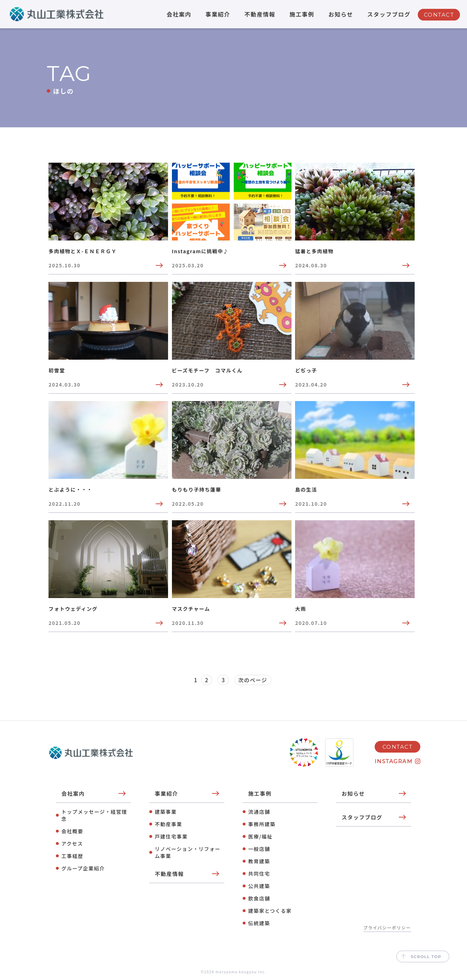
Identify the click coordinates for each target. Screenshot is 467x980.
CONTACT (439, 15)
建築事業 (166, 812)
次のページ (253, 680)
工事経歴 (72, 856)
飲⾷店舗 (259, 898)
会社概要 (72, 831)
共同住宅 (259, 874)
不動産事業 (168, 824)
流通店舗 (259, 812)
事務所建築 (262, 824)
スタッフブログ (389, 14)
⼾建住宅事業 (171, 836)
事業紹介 (218, 14)
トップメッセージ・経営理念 (94, 815)
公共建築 (259, 886)
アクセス (72, 843)
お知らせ (341, 14)
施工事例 (302, 14)
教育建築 (259, 861)
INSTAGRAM (394, 761)
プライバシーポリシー (387, 927)
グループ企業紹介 (83, 868)
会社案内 (179, 14)
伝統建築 (259, 923)
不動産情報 (260, 14)
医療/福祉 (260, 836)
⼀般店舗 (259, 849)
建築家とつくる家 (270, 911)
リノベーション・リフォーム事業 (188, 852)
